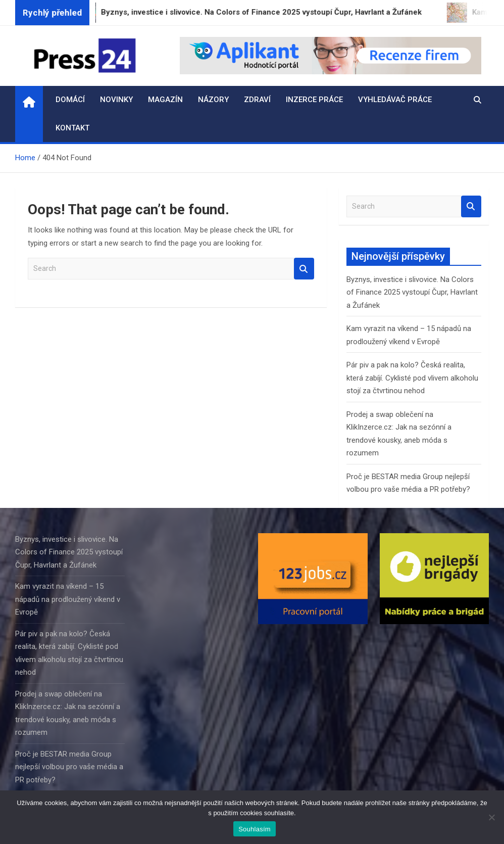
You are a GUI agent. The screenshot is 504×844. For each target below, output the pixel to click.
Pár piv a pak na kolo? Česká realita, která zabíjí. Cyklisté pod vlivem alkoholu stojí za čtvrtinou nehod (412, 378)
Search (304, 269)
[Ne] (491, 817)
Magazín (165, 100)
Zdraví (257, 100)
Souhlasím (255, 829)
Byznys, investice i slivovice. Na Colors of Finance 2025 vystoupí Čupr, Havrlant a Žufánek (412, 292)
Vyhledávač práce (395, 100)
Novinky (116, 100)
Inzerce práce (314, 100)
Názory (213, 100)
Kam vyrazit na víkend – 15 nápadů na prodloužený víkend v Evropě (68, 599)
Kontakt (72, 128)
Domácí (70, 100)
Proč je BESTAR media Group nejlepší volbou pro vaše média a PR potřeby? (69, 767)
